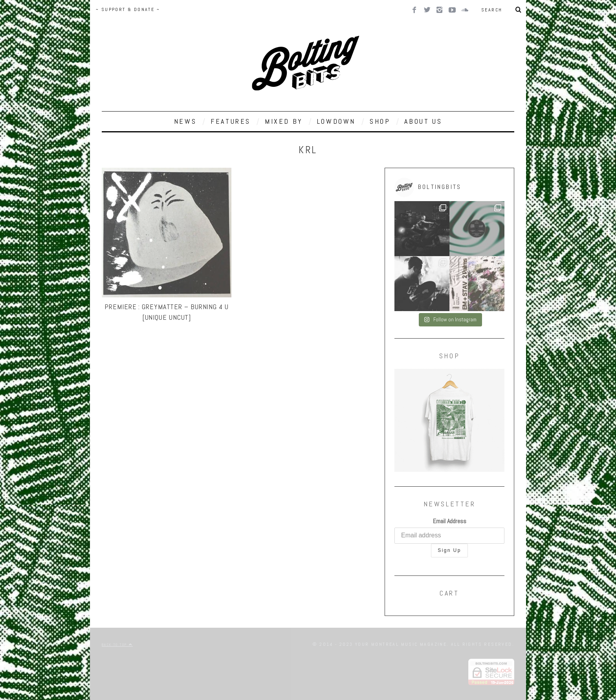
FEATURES (231, 121)
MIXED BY (284, 121)
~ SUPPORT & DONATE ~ (128, 9)
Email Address (450, 521)
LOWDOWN (336, 121)
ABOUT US (423, 121)
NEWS (185, 121)
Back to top (117, 645)
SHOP (380, 121)
